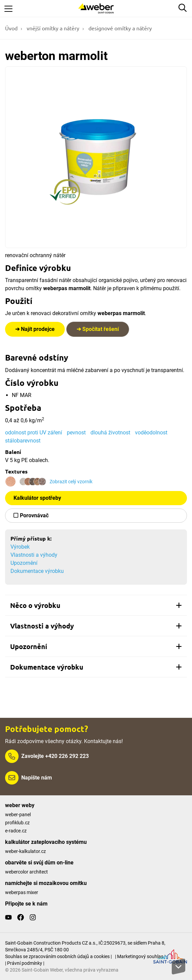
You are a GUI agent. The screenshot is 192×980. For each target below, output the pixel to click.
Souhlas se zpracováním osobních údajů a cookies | (58, 956)
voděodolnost (151, 433)
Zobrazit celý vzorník (71, 482)
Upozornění (24, 563)
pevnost (76, 433)
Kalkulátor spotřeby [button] (37, 498)
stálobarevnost (23, 441)
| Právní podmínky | (25, 963)
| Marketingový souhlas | (140, 956)
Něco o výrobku (96, 605)
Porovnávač (34, 515)
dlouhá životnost (110, 433)
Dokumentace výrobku (37, 571)
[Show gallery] (96, 157)
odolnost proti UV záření (34, 433)
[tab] (96, 605)
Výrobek (20, 547)
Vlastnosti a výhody (34, 555)
